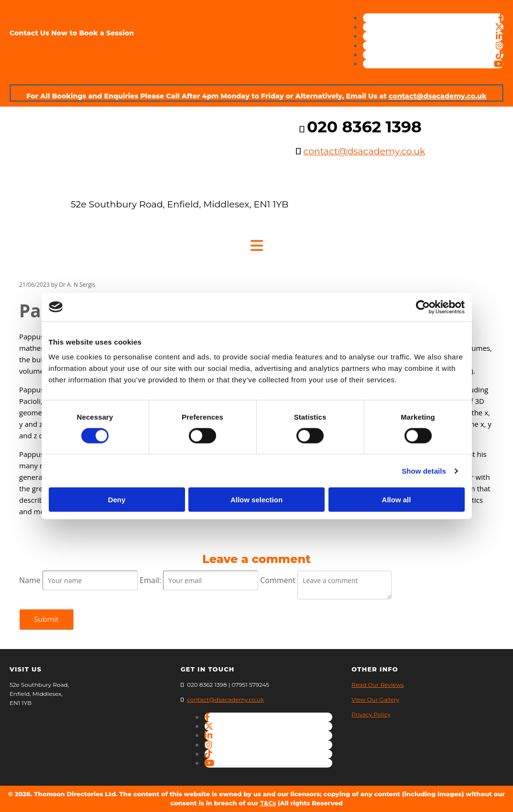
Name (31, 580)
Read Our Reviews (377, 685)
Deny (117, 500)
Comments (114, 285)
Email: (151, 580)
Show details (424, 471)
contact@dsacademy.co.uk (438, 96)
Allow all (397, 500)
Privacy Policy (371, 714)
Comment (279, 580)
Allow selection (256, 500)
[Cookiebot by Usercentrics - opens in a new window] (423, 307)
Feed (28, 538)
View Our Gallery (375, 699)
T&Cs (268, 803)
